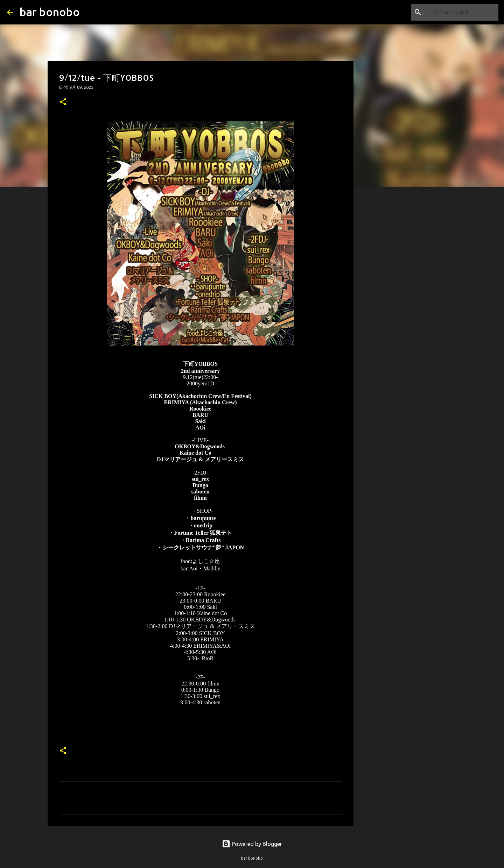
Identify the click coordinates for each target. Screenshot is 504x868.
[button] (63, 102)
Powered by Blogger (252, 844)
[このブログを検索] (462, 12)
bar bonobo (50, 12)
